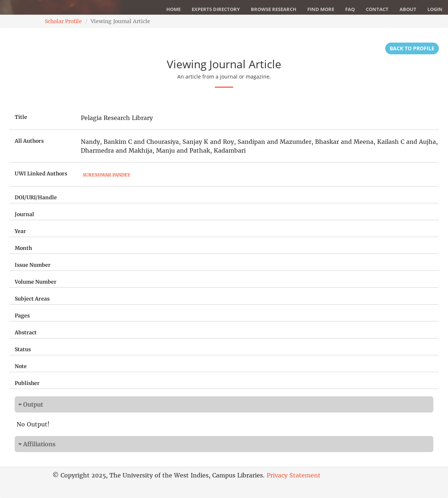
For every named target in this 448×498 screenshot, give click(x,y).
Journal (24, 214)
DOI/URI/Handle (36, 197)
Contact (377, 9)
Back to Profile (412, 48)
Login (435, 9)
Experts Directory (216, 9)
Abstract (26, 332)
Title (21, 117)
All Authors (29, 141)
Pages (22, 316)
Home (174, 9)
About (408, 9)
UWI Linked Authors (41, 174)
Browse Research (274, 9)
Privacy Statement (294, 475)
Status (23, 349)
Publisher (27, 383)
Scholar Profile (63, 21)
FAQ (350, 9)
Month (23, 248)
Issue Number (33, 265)
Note (21, 366)
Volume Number (36, 282)
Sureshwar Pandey (106, 175)
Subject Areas (32, 299)
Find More (321, 9)
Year (20, 231)
